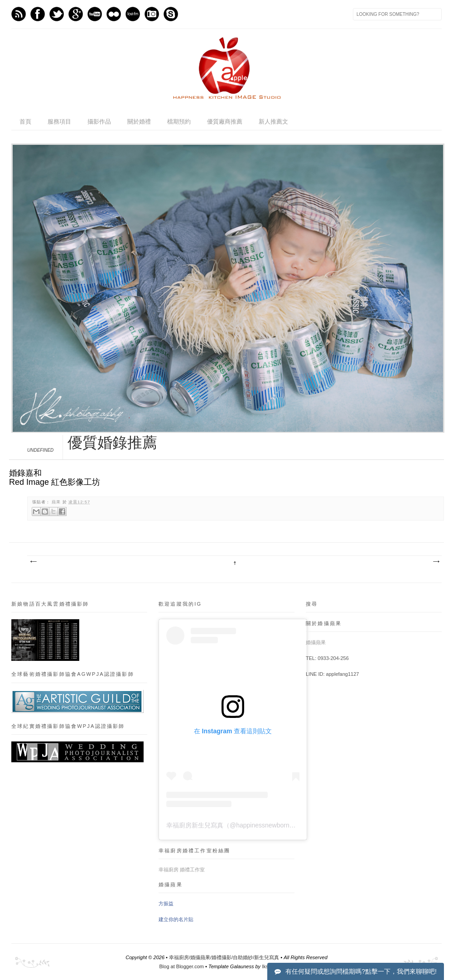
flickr (114, 14)
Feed (19, 14)
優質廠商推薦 (225, 122)
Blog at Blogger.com (182, 966)
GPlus (76, 14)
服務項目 (59, 122)
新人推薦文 (273, 122)
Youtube (95, 14)
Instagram (152, 14)
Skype (171, 14)
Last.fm (133, 14)
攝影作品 (99, 122)
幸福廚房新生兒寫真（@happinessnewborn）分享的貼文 (247, 825)
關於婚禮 (139, 122)
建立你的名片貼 (176, 919)
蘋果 (57, 502)
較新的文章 (33, 562)
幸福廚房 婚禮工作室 (182, 870)
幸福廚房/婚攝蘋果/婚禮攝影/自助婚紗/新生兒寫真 (224, 957)
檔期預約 (179, 122)
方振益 (166, 904)
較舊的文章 (436, 562)
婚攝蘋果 (316, 642)
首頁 (25, 122)
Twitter (57, 14)
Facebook (38, 14)
